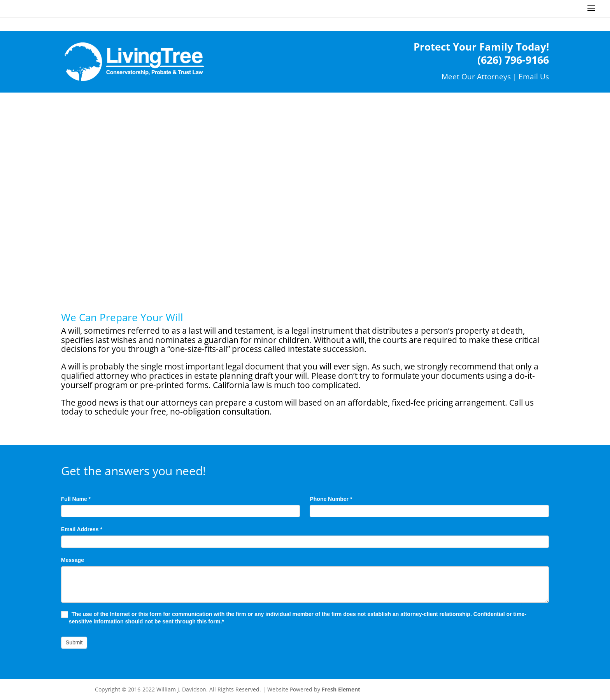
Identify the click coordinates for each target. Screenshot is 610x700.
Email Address (82, 529)
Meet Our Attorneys (476, 76)
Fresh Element (341, 689)
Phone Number (331, 499)
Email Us (534, 76)
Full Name (76, 499)
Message (73, 560)
